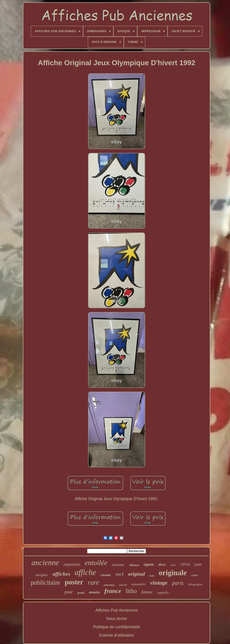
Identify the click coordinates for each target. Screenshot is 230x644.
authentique (109, 585)
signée (149, 564)
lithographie (195, 584)
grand (81, 593)
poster (74, 582)
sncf (119, 574)
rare (94, 582)
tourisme (118, 565)
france (113, 591)
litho (131, 591)
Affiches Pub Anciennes (117, 610)
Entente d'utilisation (117, 635)
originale (173, 573)
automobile (138, 584)
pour (69, 592)
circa (185, 564)
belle (152, 576)
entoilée (96, 563)
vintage (159, 583)
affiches (61, 574)
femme (147, 592)
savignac (42, 575)
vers (173, 565)
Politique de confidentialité (116, 627)
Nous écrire (117, 619)
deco (162, 565)
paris (178, 583)
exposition (72, 564)
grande (123, 585)
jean (198, 564)
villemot (134, 565)
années (94, 592)
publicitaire (45, 582)
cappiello (163, 593)
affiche (85, 572)
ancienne (45, 563)
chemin (106, 575)
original (136, 574)
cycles (195, 575)
